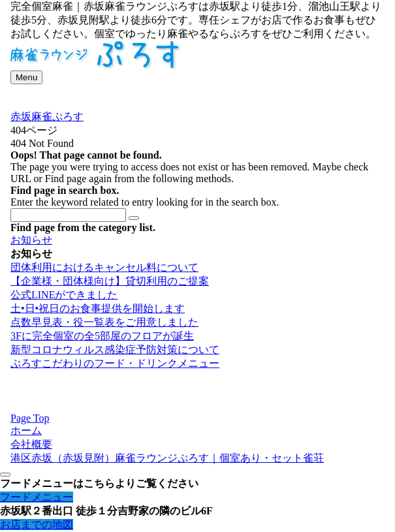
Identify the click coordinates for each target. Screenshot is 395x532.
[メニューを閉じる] (5, 475)
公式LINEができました (64, 295)
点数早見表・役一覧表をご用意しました (104, 322)
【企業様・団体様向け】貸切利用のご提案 (110, 281)
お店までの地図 (37, 524)
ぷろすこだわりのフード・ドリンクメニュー (115, 363)
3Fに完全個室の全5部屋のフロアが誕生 (102, 336)
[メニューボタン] (26, 77)
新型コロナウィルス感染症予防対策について (115, 350)
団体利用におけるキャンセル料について (104, 267)
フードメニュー (37, 497)
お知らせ (31, 240)
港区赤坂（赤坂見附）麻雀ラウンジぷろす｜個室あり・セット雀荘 (167, 458)
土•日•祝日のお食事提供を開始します (98, 308)
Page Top (30, 418)
